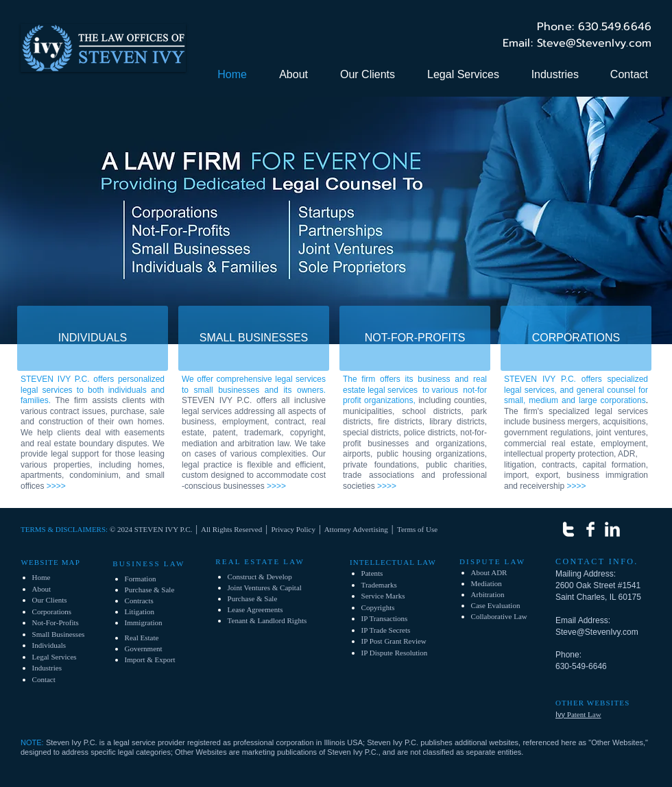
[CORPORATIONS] (576, 338)
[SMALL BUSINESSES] (254, 338)
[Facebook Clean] (590, 529)
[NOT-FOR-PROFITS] (415, 338)
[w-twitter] (568, 529)
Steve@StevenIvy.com (597, 632)
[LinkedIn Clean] (612, 529)
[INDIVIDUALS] (93, 338)
